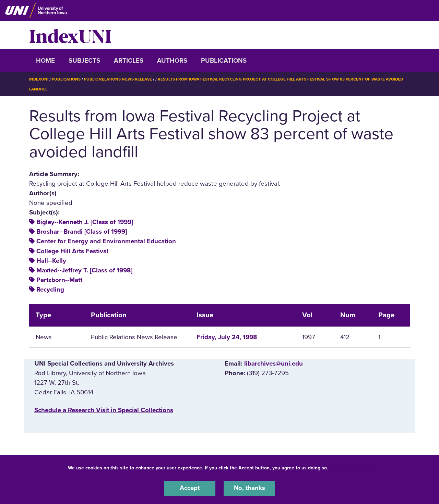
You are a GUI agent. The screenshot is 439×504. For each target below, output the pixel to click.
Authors (172, 61)
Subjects (84, 61)
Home (45, 61)
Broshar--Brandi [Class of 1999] (82, 231)
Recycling (50, 289)
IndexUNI (70, 35)
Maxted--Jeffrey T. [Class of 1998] (84, 270)
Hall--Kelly (51, 260)
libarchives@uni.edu (274, 363)
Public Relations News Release (118, 79)
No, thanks (249, 488)
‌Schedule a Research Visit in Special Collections (104, 410)
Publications (224, 61)
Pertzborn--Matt (59, 280)
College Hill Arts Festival (72, 250)
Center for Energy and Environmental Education (106, 241)
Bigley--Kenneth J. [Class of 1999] (85, 222)
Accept (190, 488)
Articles (129, 61)
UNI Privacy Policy (351, 468)
